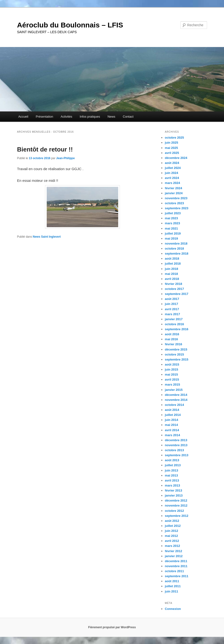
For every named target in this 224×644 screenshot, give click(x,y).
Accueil (23, 117)
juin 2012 (172, 531)
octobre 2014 (174, 405)
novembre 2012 (176, 505)
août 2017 (172, 299)
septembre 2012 (177, 516)
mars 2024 (173, 183)
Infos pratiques (90, 117)
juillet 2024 (173, 168)
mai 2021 (171, 228)
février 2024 (173, 188)
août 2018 (172, 259)
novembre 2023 (176, 198)
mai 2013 (171, 475)
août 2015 (172, 364)
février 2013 (173, 490)
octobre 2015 (174, 354)
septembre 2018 (177, 254)
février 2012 (173, 551)
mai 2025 (171, 148)
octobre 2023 (174, 203)
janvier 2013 (174, 495)
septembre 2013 (177, 455)
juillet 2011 (173, 586)
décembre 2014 (176, 395)
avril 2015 (172, 380)
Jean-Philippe (66, 158)
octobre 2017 (174, 289)
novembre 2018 (176, 243)
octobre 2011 (174, 571)
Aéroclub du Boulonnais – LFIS (70, 25)
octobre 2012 (174, 511)
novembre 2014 (176, 400)
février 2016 (173, 344)
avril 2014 (172, 430)
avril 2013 (172, 480)
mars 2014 (173, 435)
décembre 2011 (176, 561)
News (111, 117)
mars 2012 (173, 546)
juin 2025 (172, 143)
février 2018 (173, 284)
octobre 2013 (174, 450)
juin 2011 (172, 591)
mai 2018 (171, 274)
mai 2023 (171, 218)
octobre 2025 (174, 138)
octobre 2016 (174, 324)
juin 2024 (172, 173)
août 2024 (172, 163)
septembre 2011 (177, 576)
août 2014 (172, 410)
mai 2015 (171, 374)
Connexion (173, 609)
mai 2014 (171, 425)
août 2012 (172, 521)
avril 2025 (172, 153)
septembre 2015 (177, 359)
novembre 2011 (176, 566)
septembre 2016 (177, 329)
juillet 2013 (173, 465)
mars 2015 (173, 385)
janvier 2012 (174, 556)
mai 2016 (171, 339)
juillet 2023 (173, 213)
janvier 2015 (174, 390)
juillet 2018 (173, 264)
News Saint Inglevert (47, 237)
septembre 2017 (177, 294)
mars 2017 (173, 314)
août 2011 (172, 581)
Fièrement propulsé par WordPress (112, 627)
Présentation (44, 117)
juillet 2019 (173, 233)
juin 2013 (172, 470)
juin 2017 (172, 304)
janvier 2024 (174, 193)
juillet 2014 (173, 415)
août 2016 (172, 334)
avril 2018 (172, 279)
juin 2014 (172, 420)
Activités (66, 117)
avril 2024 (172, 178)
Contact (128, 117)
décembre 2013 (176, 440)
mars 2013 (173, 485)
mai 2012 (171, 536)
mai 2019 (171, 238)
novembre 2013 (176, 445)
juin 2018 (172, 269)
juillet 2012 (173, 526)
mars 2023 (173, 223)
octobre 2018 (174, 249)
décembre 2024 (176, 158)
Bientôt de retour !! (45, 149)
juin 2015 (172, 369)
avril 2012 (172, 541)
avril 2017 (172, 309)
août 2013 (172, 460)
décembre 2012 (176, 500)
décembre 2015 (176, 349)
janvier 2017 (174, 319)
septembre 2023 (177, 208)
